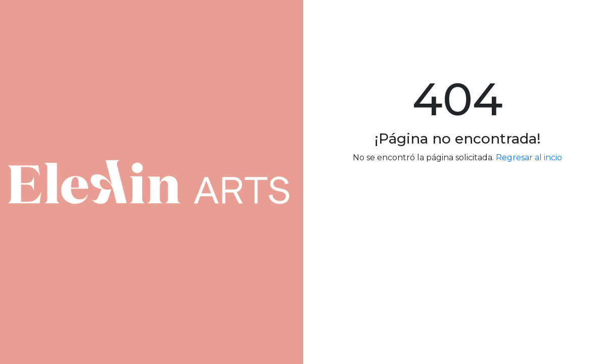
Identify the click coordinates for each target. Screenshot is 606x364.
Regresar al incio (529, 157)
